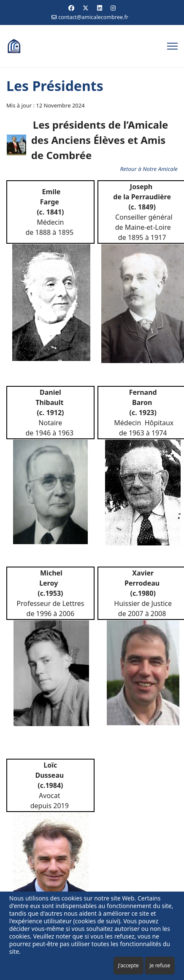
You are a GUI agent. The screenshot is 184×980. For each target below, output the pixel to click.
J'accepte (129, 965)
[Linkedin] (100, 8)
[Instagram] (113, 8)
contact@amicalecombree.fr (93, 17)
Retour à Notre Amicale (149, 169)
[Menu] (172, 46)
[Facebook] (71, 8)
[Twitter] (86, 8)
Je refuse (160, 965)
